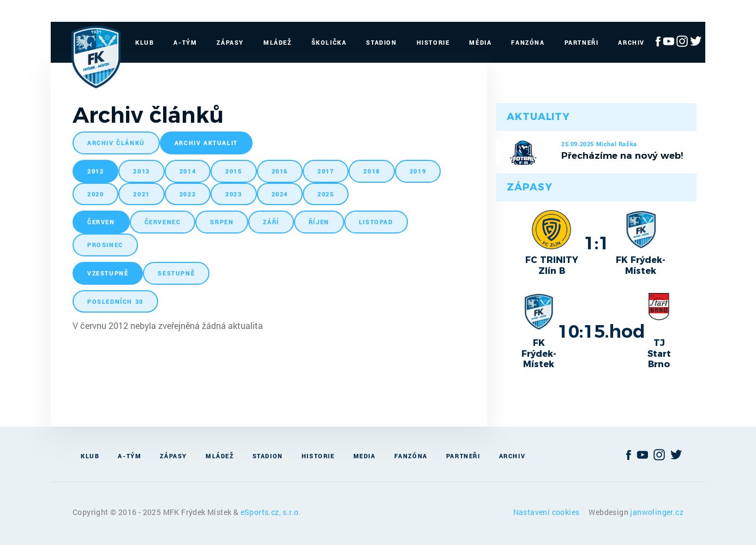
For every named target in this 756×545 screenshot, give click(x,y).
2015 (233, 171)
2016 (280, 171)
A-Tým (185, 42)
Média (480, 42)
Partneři (582, 42)
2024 (280, 194)
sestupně (176, 273)
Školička (329, 42)
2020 (95, 194)
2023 (233, 194)
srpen (222, 222)
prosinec (105, 245)
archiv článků (116, 143)
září (271, 222)
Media (365, 456)
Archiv (631, 42)
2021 (141, 194)
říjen (319, 222)
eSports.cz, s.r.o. (271, 512)
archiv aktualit (206, 143)
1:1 (596, 243)
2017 (326, 171)
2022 (188, 194)
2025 (326, 194)
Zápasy (230, 42)
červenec (163, 222)
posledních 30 (115, 301)
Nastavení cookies (547, 512)
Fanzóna (528, 42)
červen (101, 222)
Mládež (278, 42)
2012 (95, 171)
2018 (371, 171)
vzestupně (108, 273)
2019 (418, 171)
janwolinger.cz (657, 512)
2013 (141, 171)
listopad (376, 222)
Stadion (381, 42)
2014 (188, 171)
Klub (145, 42)
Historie (433, 42)
